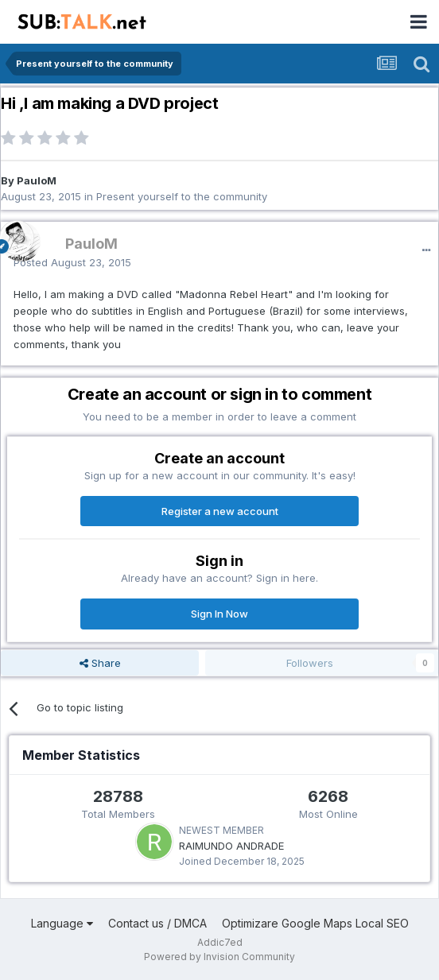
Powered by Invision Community (219, 957)
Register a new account (220, 511)
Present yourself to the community (182, 196)
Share (100, 663)
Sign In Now (219, 614)
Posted (72, 262)
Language (62, 923)
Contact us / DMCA (157, 923)
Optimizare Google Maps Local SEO (315, 923)
